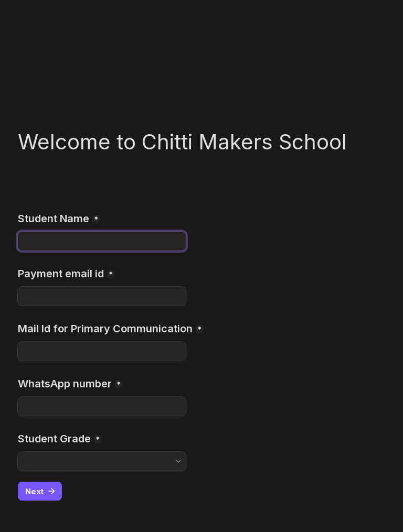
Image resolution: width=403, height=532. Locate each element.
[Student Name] (102, 241)
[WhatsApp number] (102, 406)
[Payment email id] (102, 296)
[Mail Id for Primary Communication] (102, 351)
